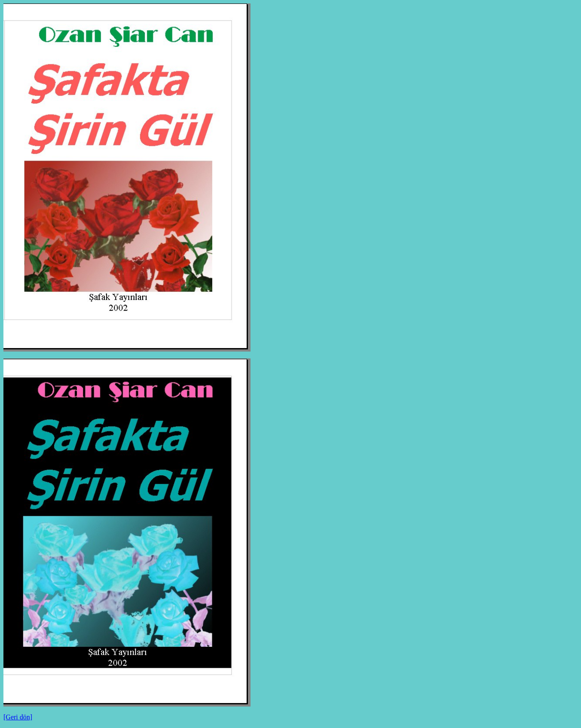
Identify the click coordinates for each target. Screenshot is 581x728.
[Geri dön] (18, 717)
